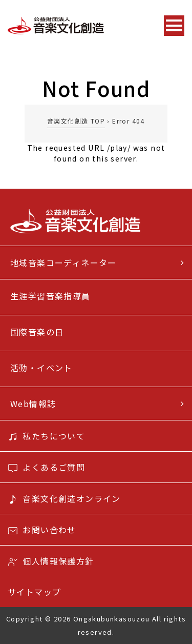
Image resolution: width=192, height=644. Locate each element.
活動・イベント (41, 368)
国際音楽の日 (37, 332)
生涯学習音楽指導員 (50, 296)
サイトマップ (34, 592)
